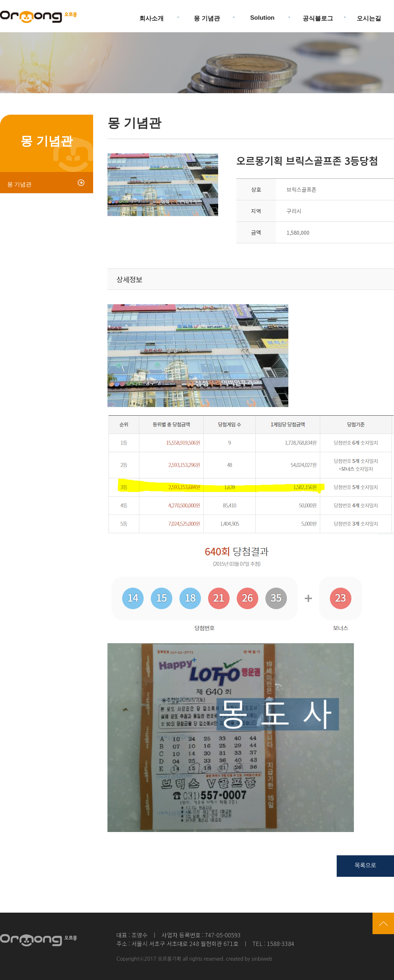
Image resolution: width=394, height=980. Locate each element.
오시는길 (369, 16)
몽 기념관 (207, 16)
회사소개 (152, 16)
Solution (263, 15)
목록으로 (365, 865)
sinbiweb (262, 959)
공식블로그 (318, 16)
